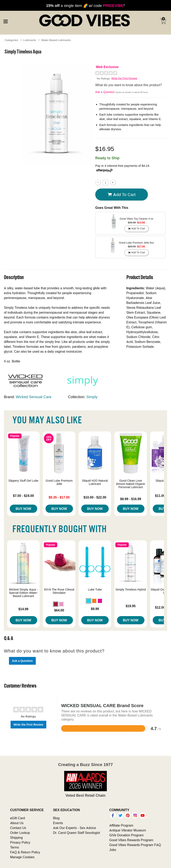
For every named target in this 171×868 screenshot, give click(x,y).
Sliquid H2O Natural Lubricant (95, 482)
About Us (17, 823)
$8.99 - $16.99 (131, 499)
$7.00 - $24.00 (23, 496)
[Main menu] (5, 21)
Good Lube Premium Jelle (59, 482)
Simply (92, 397)
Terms (15, 847)
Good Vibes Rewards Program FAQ (135, 845)
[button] (56, 604)
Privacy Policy (20, 842)
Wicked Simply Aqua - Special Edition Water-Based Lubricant (23, 593)
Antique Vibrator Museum (128, 830)
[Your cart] (163, 21)
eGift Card (18, 818)
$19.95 (131, 606)
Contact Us (18, 828)
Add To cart (122, 195)
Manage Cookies (22, 857)
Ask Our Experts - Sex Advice (74, 828)
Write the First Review (124, 78)
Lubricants (30, 40)
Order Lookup (20, 833)
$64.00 (59, 610)
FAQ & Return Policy (25, 852)
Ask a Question (105, 92)
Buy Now (23, 509)
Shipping (16, 838)
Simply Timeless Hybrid (131, 590)
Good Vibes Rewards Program (131, 840)
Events (58, 823)
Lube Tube (95, 590)
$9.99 (95, 609)
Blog (56, 818)
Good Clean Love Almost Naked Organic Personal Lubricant (131, 484)
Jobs (113, 850)
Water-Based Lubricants (56, 40)
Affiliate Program (121, 825)
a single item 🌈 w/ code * (85, 5)
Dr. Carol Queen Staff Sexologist (76, 833)
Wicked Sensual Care (34, 397)
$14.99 (23, 609)
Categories (11, 40)
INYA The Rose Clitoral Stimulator (59, 591)
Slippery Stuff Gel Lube (23, 481)
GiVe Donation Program (126, 835)
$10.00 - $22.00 (95, 497)
